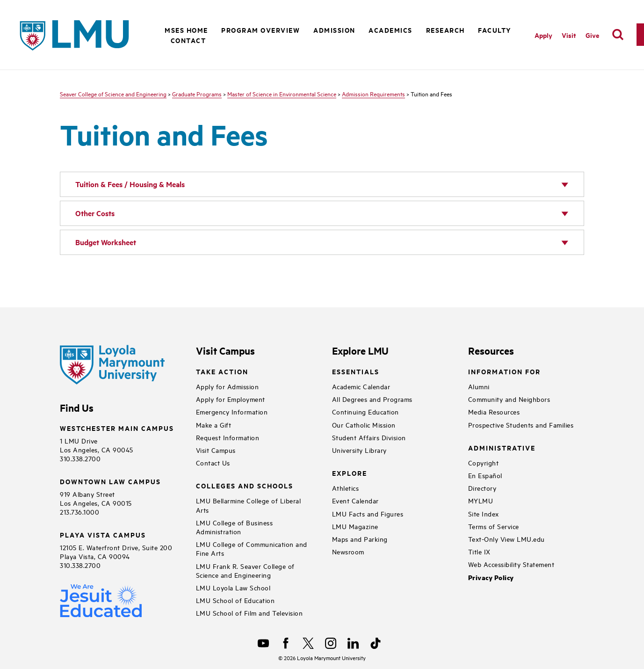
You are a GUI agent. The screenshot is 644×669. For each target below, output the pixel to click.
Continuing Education (365, 411)
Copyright (484, 462)
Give (592, 35)
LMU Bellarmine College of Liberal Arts (249, 505)
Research (445, 30)
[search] (618, 35)
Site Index (484, 513)
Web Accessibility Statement (511, 564)
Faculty (495, 30)
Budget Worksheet (106, 242)
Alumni (479, 386)
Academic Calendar (361, 386)
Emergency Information (232, 411)
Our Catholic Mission (364, 425)
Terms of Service (494, 526)
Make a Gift (214, 425)
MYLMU (481, 500)
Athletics (346, 488)
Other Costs (95, 213)
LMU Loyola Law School (233, 587)
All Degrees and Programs (372, 399)
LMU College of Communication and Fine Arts (252, 548)
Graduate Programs (197, 94)
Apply (543, 35)
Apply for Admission (228, 386)
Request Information (228, 437)
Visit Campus (216, 450)
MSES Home (186, 30)
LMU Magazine (355, 526)
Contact (188, 40)
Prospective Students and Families (521, 425)
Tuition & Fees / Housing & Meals (130, 184)
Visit (569, 35)
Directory (482, 488)
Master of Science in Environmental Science (282, 94)
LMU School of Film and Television (250, 613)
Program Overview (260, 30)
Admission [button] (334, 30)
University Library (359, 450)
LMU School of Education (235, 600)
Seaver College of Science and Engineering (113, 94)
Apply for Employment (231, 399)
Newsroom (348, 551)
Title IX (479, 551)
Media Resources (494, 411)
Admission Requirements (373, 94)
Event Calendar (355, 500)
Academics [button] (391, 30)
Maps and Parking (360, 539)
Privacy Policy (491, 578)
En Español (485, 475)
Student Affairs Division (369, 437)
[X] (308, 643)
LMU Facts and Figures (368, 513)
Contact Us (213, 462)
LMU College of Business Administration (235, 527)
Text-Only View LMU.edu (507, 539)
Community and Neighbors (509, 399)
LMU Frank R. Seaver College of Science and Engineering (245, 570)
